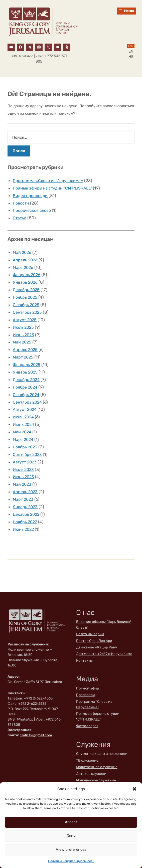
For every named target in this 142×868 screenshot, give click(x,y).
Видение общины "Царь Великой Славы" (104, 614)
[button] (134, 789)
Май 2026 (23, 251)
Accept (71, 822)
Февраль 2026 (28, 272)
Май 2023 (23, 475)
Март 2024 (24, 432)
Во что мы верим (90, 623)
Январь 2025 (26, 367)
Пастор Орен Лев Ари (94, 630)
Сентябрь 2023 (28, 446)
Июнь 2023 (24, 468)
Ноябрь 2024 (26, 381)
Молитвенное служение (97, 756)
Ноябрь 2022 (26, 511)
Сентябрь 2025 (28, 309)
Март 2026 (24, 265)
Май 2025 (23, 337)
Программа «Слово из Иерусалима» (50, 181)
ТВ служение (87, 749)
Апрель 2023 (26, 482)
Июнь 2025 (24, 330)
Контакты (84, 650)
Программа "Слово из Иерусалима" (94, 693)
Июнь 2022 (24, 518)
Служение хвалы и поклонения (103, 743)
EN (131, 51)
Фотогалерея (87, 715)
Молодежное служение (96, 769)
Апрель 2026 (26, 258)
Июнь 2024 (24, 417)
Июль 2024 (24, 410)
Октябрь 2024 (27, 388)
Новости (22, 202)
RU (131, 46)
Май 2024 (23, 424)
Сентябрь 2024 (28, 396)
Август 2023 (25, 453)
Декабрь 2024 (27, 374)
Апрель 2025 (26, 345)
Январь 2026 (26, 280)
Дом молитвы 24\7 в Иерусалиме (104, 643)
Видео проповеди (31, 195)
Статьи (20, 217)
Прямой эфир (88, 677)
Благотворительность (95, 776)
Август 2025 (25, 316)
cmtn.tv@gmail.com (36, 724)
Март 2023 (24, 489)
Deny (71, 836)
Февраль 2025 (28, 359)
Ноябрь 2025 (26, 294)
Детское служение (92, 763)
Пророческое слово (33, 209)
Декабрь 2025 (27, 287)
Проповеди (86, 684)
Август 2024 (25, 403)
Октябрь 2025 (27, 301)
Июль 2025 (24, 323)
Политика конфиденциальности (71, 861)
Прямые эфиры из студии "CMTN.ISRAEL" (54, 188)
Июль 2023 (24, 461)
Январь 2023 (26, 497)
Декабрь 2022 (27, 504)
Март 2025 (24, 352)
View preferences (71, 849)
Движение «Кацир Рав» (97, 636)
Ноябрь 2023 (26, 439)
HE (131, 57)
